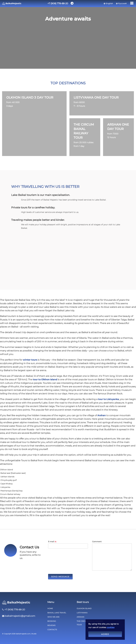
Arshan (102, 415)
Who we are (53, 617)
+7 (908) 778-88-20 (58, 3)
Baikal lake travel (57, 613)
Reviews (51, 625)
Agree (105, 634)
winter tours (30, 360)
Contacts (52, 630)
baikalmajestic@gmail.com (20, 616)
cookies (111, 627)
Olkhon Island (84, 608)
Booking (52, 621)
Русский (122, 3)
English (109, 3)
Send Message (60, 577)
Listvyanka (82, 613)
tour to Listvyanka (108, 399)
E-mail (52, 542)
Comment (97, 542)
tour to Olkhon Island (45, 380)
